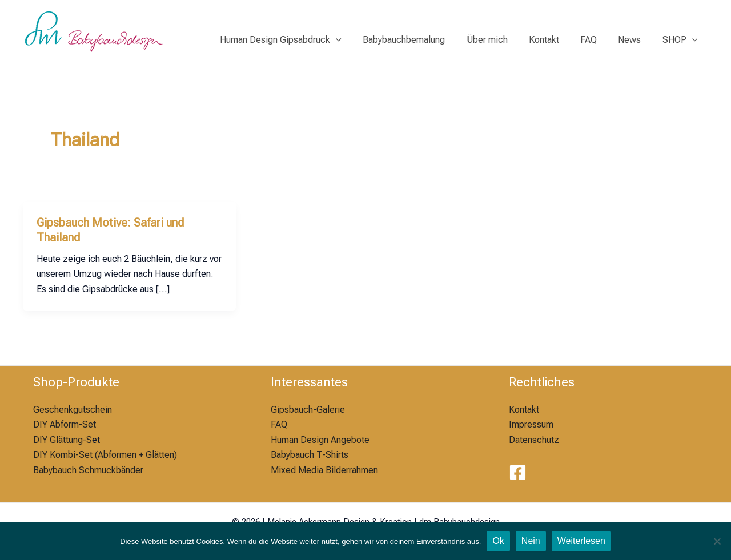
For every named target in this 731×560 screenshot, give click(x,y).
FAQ (596, 40)
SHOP (681, 40)
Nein (531, 541)
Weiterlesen (581, 541)
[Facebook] (518, 472)
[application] (356, 40)
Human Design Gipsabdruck (301, 40)
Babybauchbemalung (420, 40)
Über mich (500, 40)
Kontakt (554, 40)
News (634, 40)
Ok (498, 541)
